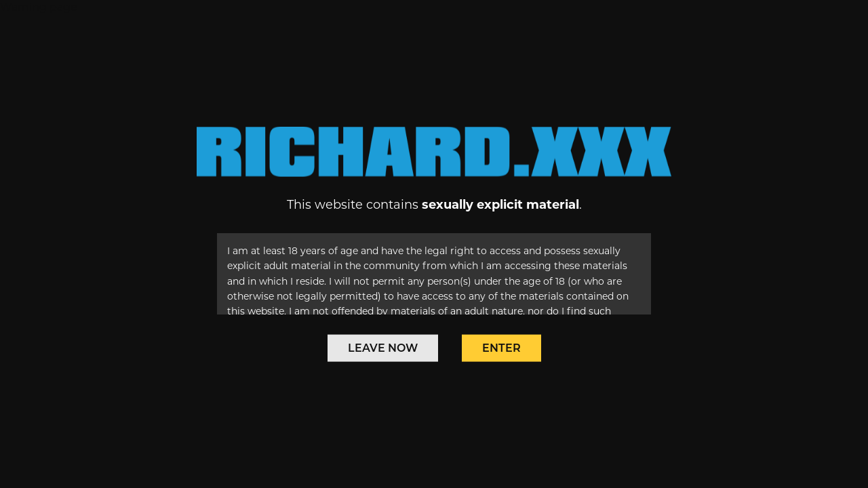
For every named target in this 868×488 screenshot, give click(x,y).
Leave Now (383, 347)
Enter (501, 347)
